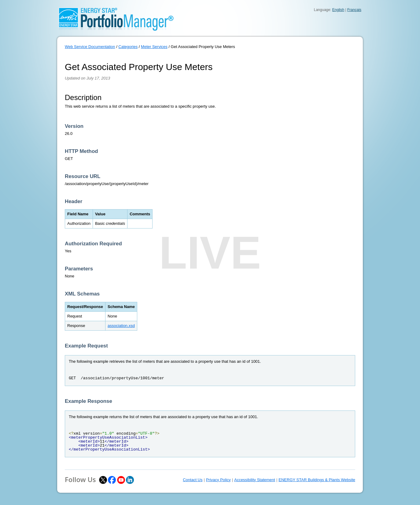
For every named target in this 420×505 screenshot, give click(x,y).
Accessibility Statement (255, 480)
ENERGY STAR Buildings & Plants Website (317, 480)
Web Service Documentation (90, 47)
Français (354, 10)
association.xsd (121, 326)
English (338, 10)
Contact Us (193, 480)
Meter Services (154, 47)
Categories (128, 47)
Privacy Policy (218, 480)
